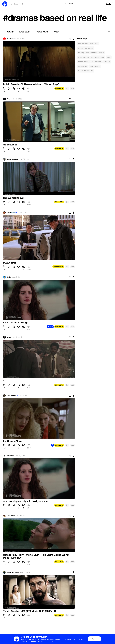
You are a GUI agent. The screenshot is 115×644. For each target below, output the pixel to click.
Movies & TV (59, 89)
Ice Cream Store (12, 441)
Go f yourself (10, 145)
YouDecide (10, 456)
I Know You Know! (13, 198)
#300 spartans (95, 66)
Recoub (50, 327)
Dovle (9, 277)
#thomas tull (83, 66)
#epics (102, 53)
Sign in (94, 639)
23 (72, 88)
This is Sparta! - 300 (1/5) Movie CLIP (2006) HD (29, 611)
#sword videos (83, 57)
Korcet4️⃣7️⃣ (11, 213)
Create (68, 4)
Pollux (9, 99)
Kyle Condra (11, 516)
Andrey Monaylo (12, 159)
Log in (108, 4)
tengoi (9, 337)
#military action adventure (87, 53)
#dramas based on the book (88, 44)
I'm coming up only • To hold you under (27, 501)
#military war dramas (86, 48)
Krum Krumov (11, 396)
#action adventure (98, 57)
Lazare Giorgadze (13, 572)
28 (72, 202)
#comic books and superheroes (90, 62)
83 (72, 267)
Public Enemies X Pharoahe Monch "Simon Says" (31, 84)
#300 (109, 57)
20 (72, 327)
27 (72, 149)
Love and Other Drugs (15, 323)
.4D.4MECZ (11, 39)
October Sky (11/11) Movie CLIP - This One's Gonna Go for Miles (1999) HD (36, 556)
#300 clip (107, 62)
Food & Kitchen (58, 267)
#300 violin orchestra (86, 71)
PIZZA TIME (10, 263)
